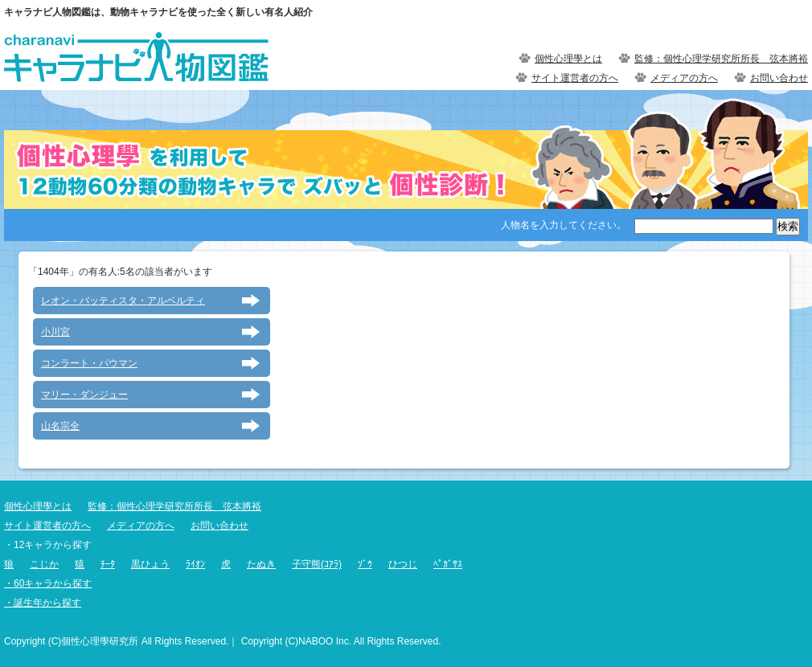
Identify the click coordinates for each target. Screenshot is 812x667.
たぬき (261, 564)
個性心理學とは (568, 59)
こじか (44, 564)
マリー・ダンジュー (84, 395)
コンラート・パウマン (89, 363)
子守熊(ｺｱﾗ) (317, 564)
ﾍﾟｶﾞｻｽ (448, 564)
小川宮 (55, 332)
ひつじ (403, 564)
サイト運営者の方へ (575, 78)
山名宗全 (60, 426)
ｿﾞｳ (365, 564)
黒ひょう (150, 564)
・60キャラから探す (48, 583)
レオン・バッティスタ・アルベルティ (123, 301)
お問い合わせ (779, 78)
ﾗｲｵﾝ (195, 564)
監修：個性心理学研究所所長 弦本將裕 (721, 59)
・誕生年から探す (43, 603)
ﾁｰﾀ (108, 564)
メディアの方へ (684, 78)
